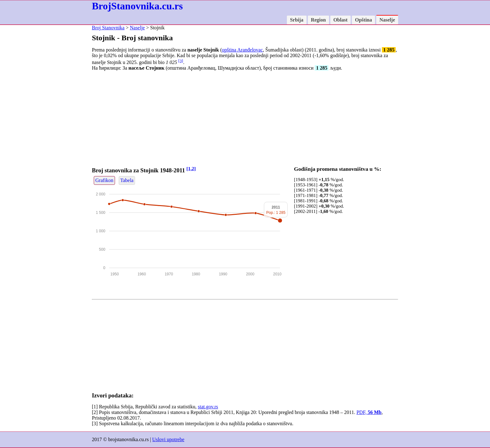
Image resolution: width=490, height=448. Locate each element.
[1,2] (191, 168)
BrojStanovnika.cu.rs (137, 6)
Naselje (387, 20)
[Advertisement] (245, 120)
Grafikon (104, 180)
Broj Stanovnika (108, 28)
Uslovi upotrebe (168, 439)
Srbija (297, 20)
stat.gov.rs (208, 407)
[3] (181, 61)
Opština (363, 20)
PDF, (369, 412)
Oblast (340, 20)
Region (318, 20)
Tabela (127, 180)
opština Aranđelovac (242, 50)
